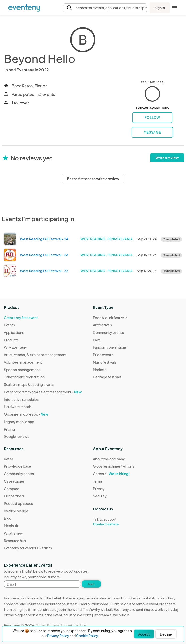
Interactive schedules (21, 399)
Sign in (160, 8)
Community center (19, 474)
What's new (13, 533)
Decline (166, 634)
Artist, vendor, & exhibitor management (35, 355)
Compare (12, 489)
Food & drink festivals (110, 318)
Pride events (103, 355)
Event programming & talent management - (43, 392)
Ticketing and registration (24, 377)
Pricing (9, 429)
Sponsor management (22, 370)
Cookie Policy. (87, 636)
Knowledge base (17, 466)
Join (91, 584)
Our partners (14, 496)
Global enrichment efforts (114, 466)
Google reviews (16, 436)
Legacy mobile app (19, 422)
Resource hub (15, 541)
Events (9, 325)
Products (11, 340)
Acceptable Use (73, 625)
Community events (108, 332)
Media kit (11, 526)
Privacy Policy (58, 636)
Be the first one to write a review (93, 179)
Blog (8, 518)
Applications (14, 332)
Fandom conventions (110, 347)
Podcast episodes (18, 503)
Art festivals (102, 325)
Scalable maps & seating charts (29, 384)
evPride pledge (16, 511)
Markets (100, 370)
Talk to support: (114, 522)
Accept (144, 634)
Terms (98, 481)
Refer (8, 459)
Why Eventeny (15, 347)
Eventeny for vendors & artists (28, 548)
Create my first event (21, 318)
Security (100, 496)
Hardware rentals (18, 407)
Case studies (14, 481)
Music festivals (105, 362)
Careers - (111, 474)
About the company (109, 459)
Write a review (167, 158)
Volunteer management (23, 362)
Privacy (99, 489)
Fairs (97, 340)
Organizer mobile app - (26, 414)
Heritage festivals (107, 377)
